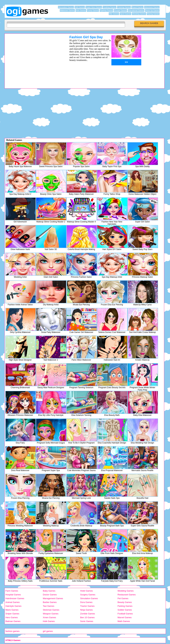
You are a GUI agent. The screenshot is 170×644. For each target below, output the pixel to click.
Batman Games (13, 621)
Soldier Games (125, 610)
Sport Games (125, 14)
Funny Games (93, 10)
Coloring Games (124, 7)
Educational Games (136, 10)
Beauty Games (125, 602)
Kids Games (81, 10)
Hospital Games (13, 595)
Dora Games (86, 602)
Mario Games (12, 610)
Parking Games (125, 606)
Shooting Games (139, 14)
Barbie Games (50, 602)
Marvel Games (125, 617)
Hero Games (12, 617)
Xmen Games (49, 617)
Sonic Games (87, 621)
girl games (48, 631)
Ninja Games (86, 610)
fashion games (13, 631)
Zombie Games (88, 614)
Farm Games (12, 591)
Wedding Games (126, 591)
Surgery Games (88, 595)
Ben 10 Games (87, 617)
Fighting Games (106, 10)
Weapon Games (51, 614)
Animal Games (13, 602)
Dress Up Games (152, 10)
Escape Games (120, 10)
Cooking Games (109, 7)
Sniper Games (12, 614)
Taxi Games (49, 606)
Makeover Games (67, 10)
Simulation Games (89, 598)
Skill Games (80, 7)
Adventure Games (152, 7)
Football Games (125, 614)
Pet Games (123, 598)
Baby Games (49, 591)
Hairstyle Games (13, 606)
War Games (114, 14)
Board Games (137, 7)
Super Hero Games (94, 7)
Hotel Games (86, 591)
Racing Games (153, 14)
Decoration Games (66, 7)
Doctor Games (50, 595)
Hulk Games (49, 621)
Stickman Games (51, 610)
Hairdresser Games (15, 598)
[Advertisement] (33, 58)
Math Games (124, 621)
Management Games (53, 598)
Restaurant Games (127, 595)
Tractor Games (87, 606)
